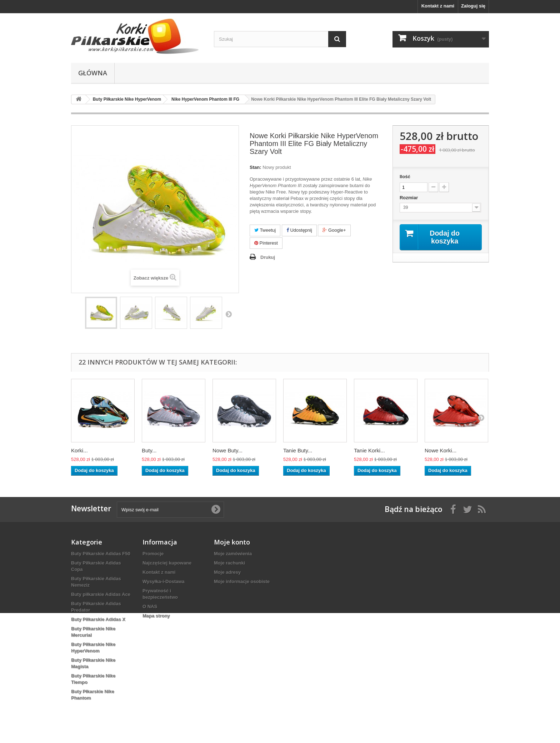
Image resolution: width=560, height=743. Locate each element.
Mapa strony (156, 616)
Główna (93, 73)
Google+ (334, 230)
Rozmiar (409, 198)
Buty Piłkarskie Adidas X (98, 619)
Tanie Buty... (298, 450)
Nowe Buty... (227, 450)
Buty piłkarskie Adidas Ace (101, 594)
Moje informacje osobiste (242, 581)
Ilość (405, 177)
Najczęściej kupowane (167, 563)
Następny (229, 314)
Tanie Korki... (369, 450)
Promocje (153, 554)
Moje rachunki (229, 563)
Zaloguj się (473, 6)
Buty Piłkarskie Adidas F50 (101, 554)
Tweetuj (265, 230)
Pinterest (266, 243)
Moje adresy (227, 572)
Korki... (79, 450)
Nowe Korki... (441, 450)
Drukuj (268, 257)
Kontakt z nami (438, 6)
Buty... (149, 450)
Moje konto (232, 542)
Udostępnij (299, 230)
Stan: (256, 167)
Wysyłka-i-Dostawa (164, 581)
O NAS (150, 606)
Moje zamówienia (233, 554)
